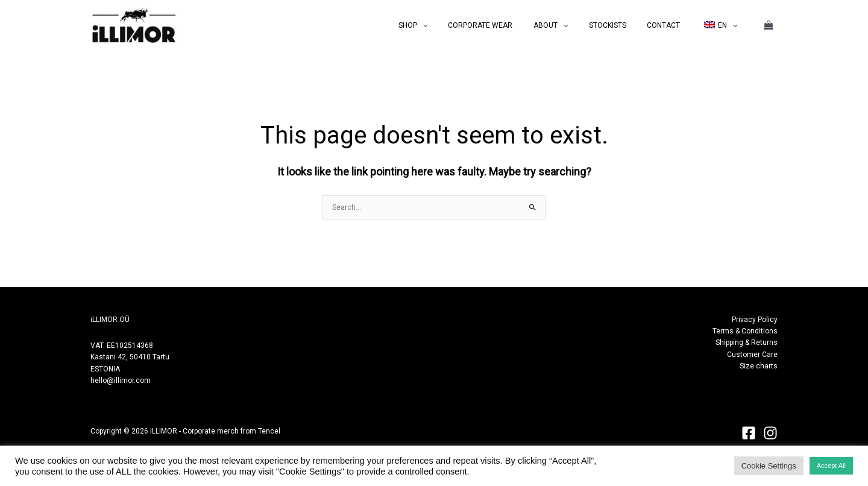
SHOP (443, 25)
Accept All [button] (831, 465)
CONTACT (673, 25)
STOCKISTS (623, 25)
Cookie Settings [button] (769, 466)
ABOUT (568, 25)
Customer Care (752, 355)
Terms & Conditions (745, 331)
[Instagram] (770, 433)
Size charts (759, 366)
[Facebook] (749, 433)
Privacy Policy (755, 320)
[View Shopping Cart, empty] (769, 26)
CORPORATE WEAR (509, 25)
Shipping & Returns (747, 342)
